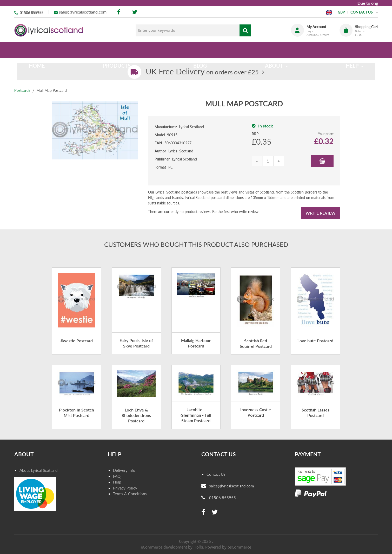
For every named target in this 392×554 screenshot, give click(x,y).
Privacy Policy (125, 488)
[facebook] (119, 12)
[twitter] (135, 12)
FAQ (117, 476)
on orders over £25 (202, 72)
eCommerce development (164, 547)
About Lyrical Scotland (38, 470)
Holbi (198, 547)
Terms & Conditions (130, 494)
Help (117, 482)
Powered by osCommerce (228, 547)
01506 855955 (32, 13)
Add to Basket (322, 161)
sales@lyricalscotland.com (83, 12)
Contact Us (216, 474)
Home (48, 50)
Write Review (321, 213)
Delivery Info (124, 470)
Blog (200, 50)
